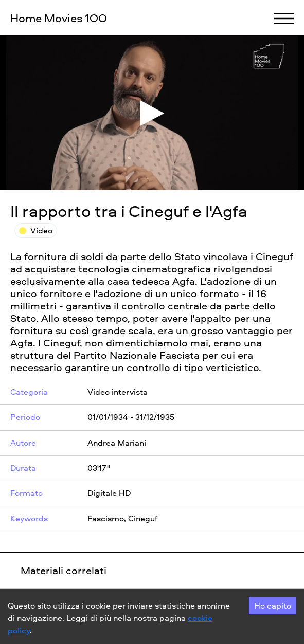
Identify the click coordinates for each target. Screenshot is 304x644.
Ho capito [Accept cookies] (273, 605)
